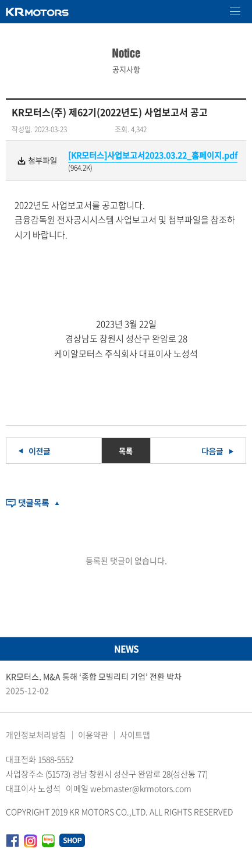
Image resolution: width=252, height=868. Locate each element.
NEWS (126, 649)
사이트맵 (135, 735)
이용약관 (93, 735)
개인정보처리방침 (36, 735)
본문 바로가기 (0, 0)
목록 (126, 451)
